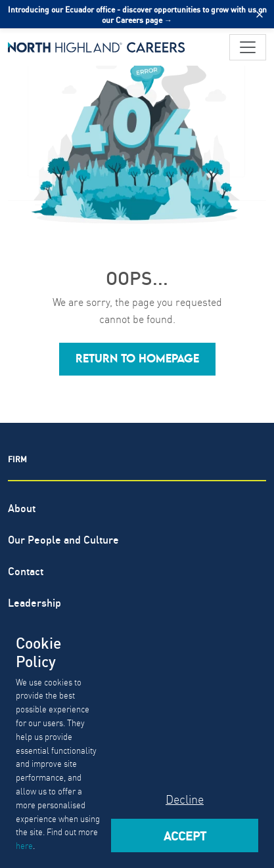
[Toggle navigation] (248, 47)
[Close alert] (260, 14)
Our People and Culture (63, 539)
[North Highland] (97, 47)
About (22, 507)
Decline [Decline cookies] (185, 799)
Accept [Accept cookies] (185, 835)
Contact (26, 570)
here (24, 845)
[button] (137, 359)
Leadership (34, 602)
